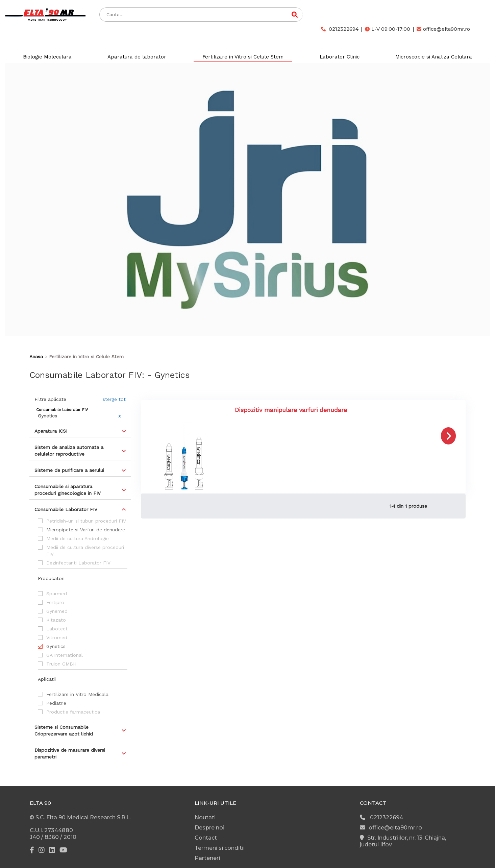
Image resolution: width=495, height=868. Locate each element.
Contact (206, 838)
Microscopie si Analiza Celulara (434, 57)
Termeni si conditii (220, 848)
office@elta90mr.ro (443, 29)
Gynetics (56, 646)
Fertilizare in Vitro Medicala (77, 694)
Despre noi (209, 828)
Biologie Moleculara (47, 57)
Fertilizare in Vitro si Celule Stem (243, 57)
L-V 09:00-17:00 (388, 29)
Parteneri (207, 858)
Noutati (205, 817)
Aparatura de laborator (137, 57)
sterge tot (114, 399)
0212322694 (340, 29)
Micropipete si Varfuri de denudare (86, 530)
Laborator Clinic (340, 57)
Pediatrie (56, 703)
